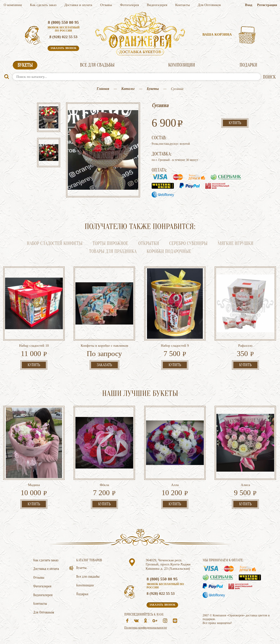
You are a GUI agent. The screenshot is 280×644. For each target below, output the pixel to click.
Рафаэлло (245, 346)
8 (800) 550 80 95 (63, 22)
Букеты (25, 65)
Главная (103, 89)
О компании (13, 5)
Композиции (182, 65)
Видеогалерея (157, 5)
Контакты (182, 5)
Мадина (34, 485)
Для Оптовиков (209, 5)
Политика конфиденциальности (146, 628)
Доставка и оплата (78, 5)
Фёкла (104, 485)
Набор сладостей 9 (175, 346)
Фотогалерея (129, 5)
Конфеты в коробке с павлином (104, 346)
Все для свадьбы (97, 65)
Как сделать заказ (43, 5)
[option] (49, 118)
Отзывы (106, 5)
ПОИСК (269, 77)
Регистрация (267, 5)
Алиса (245, 485)
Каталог (128, 89)
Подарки (248, 65)
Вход (249, 5)
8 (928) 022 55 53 (63, 37)
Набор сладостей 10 (34, 346)
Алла (175, 485)
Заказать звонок (63, 48)
